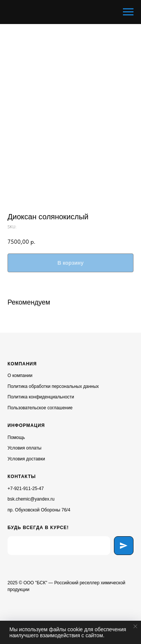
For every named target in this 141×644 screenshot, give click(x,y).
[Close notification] (135, 626)
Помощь (16, 437)
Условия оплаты (24, 448)
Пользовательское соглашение (40, 408)
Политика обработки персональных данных (53, 386)
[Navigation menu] (128, 12)
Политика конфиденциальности (41, 397)
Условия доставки (26, 459)
